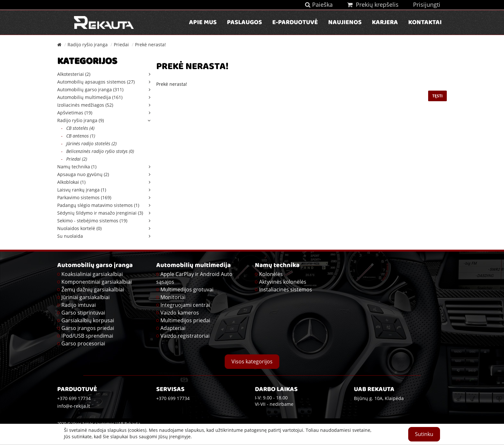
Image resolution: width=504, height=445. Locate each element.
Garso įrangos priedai (88, 328)
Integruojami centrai (185, 305)
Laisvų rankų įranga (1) (82, 190)
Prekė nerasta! (150, 44)
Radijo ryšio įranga (88, 44)
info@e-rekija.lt (74, 406)
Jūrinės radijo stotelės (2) (87, 143)
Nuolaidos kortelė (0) (79, 228)
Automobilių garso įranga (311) (90, 89)
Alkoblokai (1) (71, 182)
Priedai (121, 44)
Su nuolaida (70, 236)
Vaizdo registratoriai (185, 336)
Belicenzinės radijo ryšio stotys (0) (96, 151)
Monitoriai (173, 297)
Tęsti (437, 96)
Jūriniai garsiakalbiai (85, 297)
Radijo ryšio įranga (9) (81, 120)
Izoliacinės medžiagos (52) (85, 105)
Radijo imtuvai (79, 305)
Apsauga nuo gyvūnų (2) (83, 174)
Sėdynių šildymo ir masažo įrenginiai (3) (100, 213)
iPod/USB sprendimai (87, 336)
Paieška (319, 4)
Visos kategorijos (252, 361)
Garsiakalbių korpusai (88, 320)
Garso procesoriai (83, 343)
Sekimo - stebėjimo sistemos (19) (92, 221)
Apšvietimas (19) (75, 113)
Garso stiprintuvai (83, 313)
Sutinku (424, 434)
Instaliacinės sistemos (286, 289)
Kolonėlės (271, 274)
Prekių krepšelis (373, 4)
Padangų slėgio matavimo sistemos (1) (98, 205)
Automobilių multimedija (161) (90, 97)
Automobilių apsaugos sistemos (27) (96, 82)
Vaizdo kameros (180, 313)
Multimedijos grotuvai (187, 289)
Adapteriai (173, 328)
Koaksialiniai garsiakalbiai (92, 274)
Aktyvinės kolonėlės (283, 282)
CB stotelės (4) (76, 128)
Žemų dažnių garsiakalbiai (93, 289)
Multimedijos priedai (185, 320)
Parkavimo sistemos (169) (84, 197)
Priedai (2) (72, 159)
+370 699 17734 (173, 398)
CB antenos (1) (76, 136)
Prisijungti (427, 4)
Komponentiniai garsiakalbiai (97, 282)
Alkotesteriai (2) (74, 74)
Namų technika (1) (77, 167)
